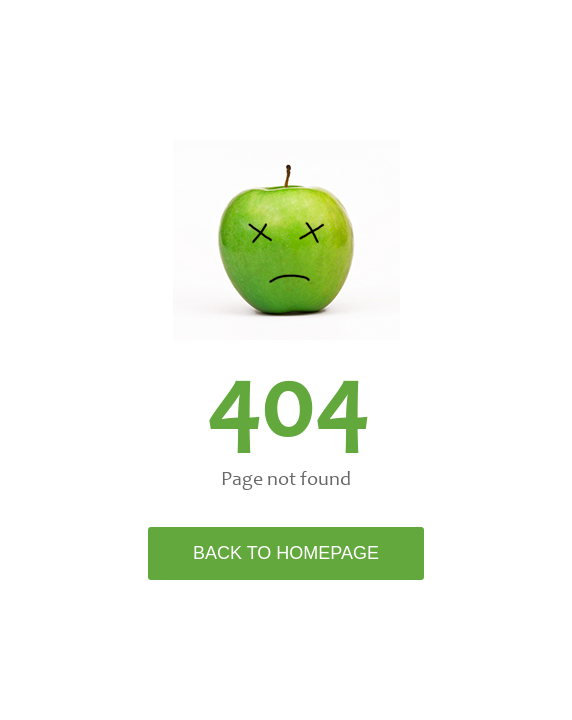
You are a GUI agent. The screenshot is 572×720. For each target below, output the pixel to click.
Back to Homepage (286, 553)
